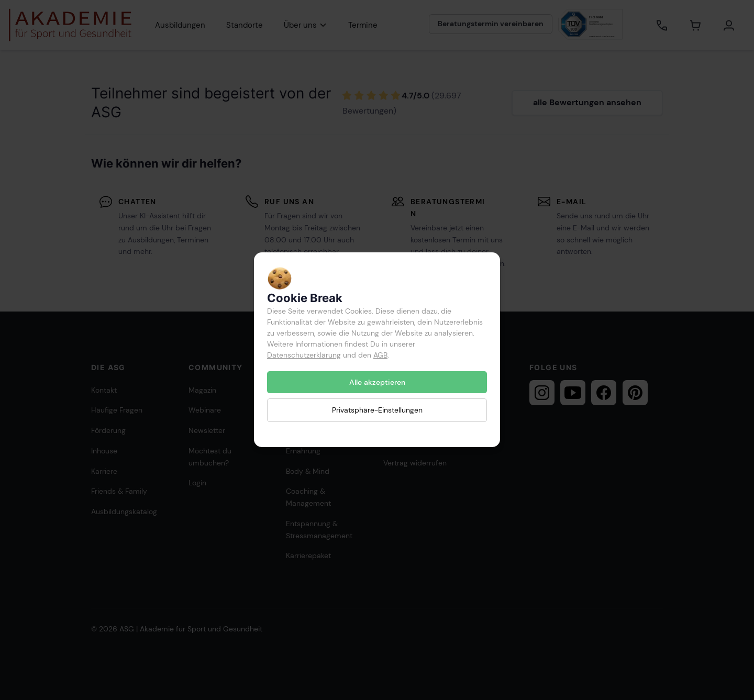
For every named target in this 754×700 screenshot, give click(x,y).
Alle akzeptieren (377, 382)
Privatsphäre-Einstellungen (377, 410)
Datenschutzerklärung (304, 355)
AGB (380, 355)
